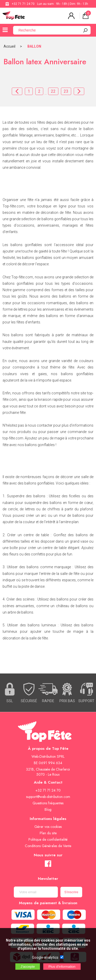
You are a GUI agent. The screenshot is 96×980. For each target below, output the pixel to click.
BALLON (34, 46)
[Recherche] (49, 30)
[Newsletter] (36, 892)
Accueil (9, 46)
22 (53, 91)
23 (66, 91)
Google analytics (45, 957)
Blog (48, 809)
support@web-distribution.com (48, 797)
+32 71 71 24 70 (23, 4)
